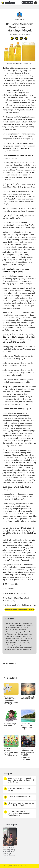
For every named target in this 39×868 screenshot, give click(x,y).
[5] (29, 560)
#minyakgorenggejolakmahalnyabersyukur (19, 610)
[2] (3, 589)
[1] (3, 584)
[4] (24, 499)
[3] (28, 382)
